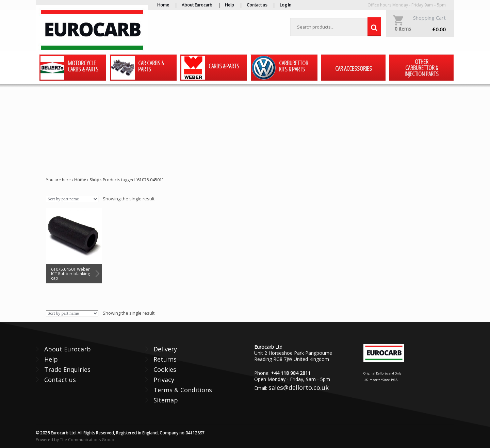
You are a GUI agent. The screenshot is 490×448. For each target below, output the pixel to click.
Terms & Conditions (183, 390)
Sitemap (166, 400)
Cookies (165, 369)
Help (230, 5)
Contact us (257, 5)
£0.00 (420, 29)
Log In (285, 5)
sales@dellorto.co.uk (299, 387)
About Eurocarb (197, 5)
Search (374, 27)
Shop (94, 180)
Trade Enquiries (67, 369)
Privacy (164, 380)
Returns (165, 359)
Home (163, 5)
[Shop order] (72, 199)
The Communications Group (87, 440)
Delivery (165, 349)
